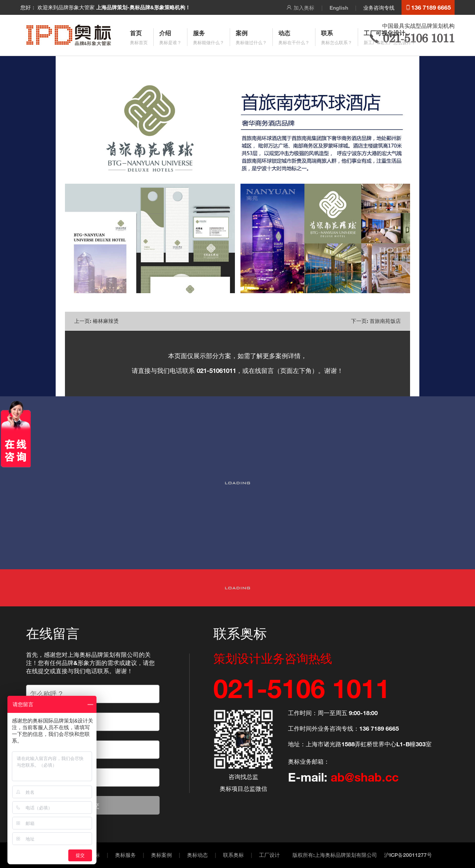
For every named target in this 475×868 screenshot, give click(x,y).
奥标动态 (197, 855)
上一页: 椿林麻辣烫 (96, 321)
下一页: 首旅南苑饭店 (376, 321)
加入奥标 (300, 8)
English (339, 8)
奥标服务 (125, 855)
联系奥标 (233, 855)
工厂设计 (269, 855)
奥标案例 (161, 855)
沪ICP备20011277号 (408, 855)
